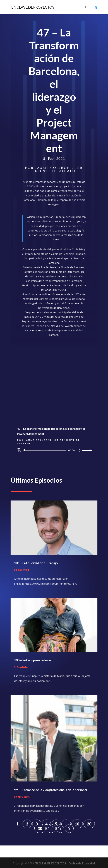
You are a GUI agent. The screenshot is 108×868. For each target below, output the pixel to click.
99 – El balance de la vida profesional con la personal (51, 790)
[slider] (46, 450)
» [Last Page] (69, 828)
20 (89, 824)
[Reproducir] (19, 450)
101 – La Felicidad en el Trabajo (36, 563)
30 (40, 828)
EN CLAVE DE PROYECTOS (50, 863)
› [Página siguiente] (60, 828)
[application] (54, 450)
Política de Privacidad (82, 863)
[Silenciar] (80, 450)
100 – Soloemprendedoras (33, 660)
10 (77, 824)
